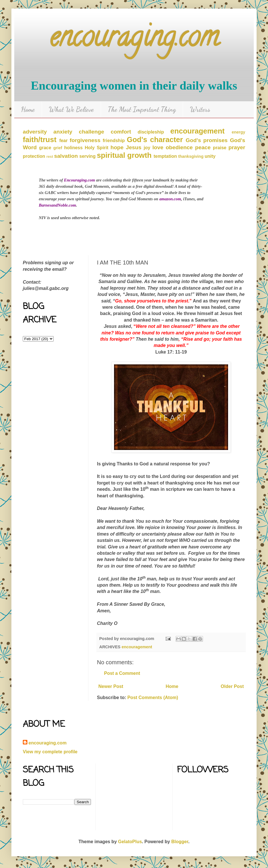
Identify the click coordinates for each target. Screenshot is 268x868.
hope (117, 147)
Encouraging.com (79, 180)
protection (34, 156)
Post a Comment (122, 673)
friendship (114, 141)
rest (50, 157)
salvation (66, 156)
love (158, 147)
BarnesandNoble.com (57, 205)
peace (203, 147)
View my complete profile (50, 752)
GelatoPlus (130, 842)
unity (210, 156)
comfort (121, 132)
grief (58, 148)
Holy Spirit (97, 148)
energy (238, 132)
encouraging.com (134, 40)
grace (45, 148)
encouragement (197, 131)
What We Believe (71, 109)
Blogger (180, 842)
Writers (200, 109)
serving (87, 156)
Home (28, 109)
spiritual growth (124, 155)
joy (147, 148)
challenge (92, 132)
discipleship (151, 132)
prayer (237, 147)
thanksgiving (191, 156)
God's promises (207, 140)
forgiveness (85, 140)
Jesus (133, 147)
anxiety (63, 132)
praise (220, 148)
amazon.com (170, 199)
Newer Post (111, 686)
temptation (165, 156)
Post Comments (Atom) (153, 698)
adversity (35, 132)
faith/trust (40, 140)
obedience (179, 147)
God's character (155, 140)
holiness (73, 148)
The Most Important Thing (142, 109)
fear (63, 141)
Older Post (232, 686)
